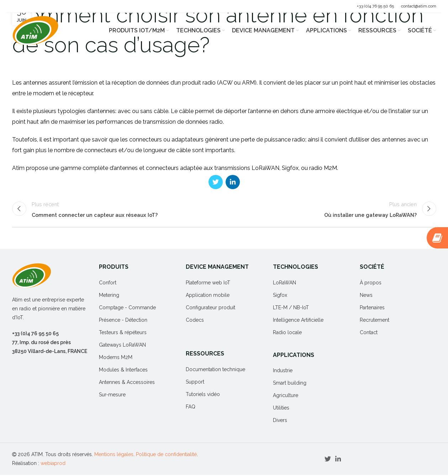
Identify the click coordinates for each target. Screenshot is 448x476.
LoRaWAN (284, 284)
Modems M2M (116, 358)
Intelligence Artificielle (298, 321)
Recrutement (375, 321)
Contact (369, 333)
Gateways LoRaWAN (122, 346)
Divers (280, 421)
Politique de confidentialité (166, 455)
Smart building (290, 384)
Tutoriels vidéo (203, 395)
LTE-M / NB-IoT (291, 309)
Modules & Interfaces (123, 371)
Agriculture (286, 396)
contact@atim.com (419, 6)
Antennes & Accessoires (127, 383)
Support (195, 383)
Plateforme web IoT (208, 284)
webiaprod (53, 464)
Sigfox (280, 296)
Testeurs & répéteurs (123, 333)
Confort (108, 284)
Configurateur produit (210, 309)
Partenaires (372, 309)
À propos (371, 284)
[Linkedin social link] (233, 182)
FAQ (191, 408)
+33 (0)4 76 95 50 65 (375, 6)
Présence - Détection (123, 321)
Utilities (281, 409)
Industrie (283, 371)
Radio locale (287, 333)
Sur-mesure (112, 396)
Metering (109, 296)
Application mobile (208, 296)
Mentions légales (114, 455)
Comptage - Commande (127, 309)
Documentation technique (215, 370)
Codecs (195, 321)
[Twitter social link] (216, 182)
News (366, 296)
